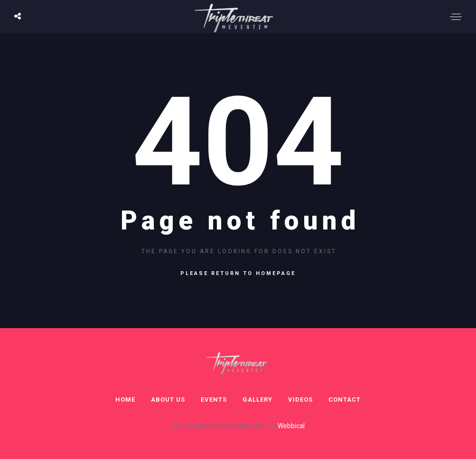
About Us (168, 399)
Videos (300, 399)
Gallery (257, 399)
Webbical (291, 426)
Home (125, 399)
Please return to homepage (238, 273)
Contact (345, 399)
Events (214, 399)
